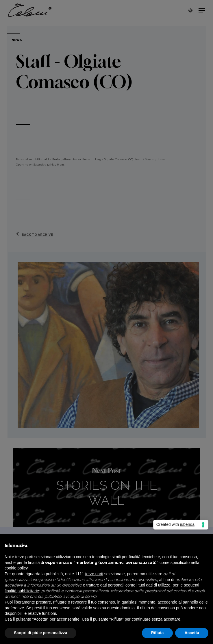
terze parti (94, 574)
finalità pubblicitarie (22, 591)
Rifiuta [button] (158, 633)
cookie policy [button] (16, 568)
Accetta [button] (192, 633)
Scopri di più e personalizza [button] (40, 633)
